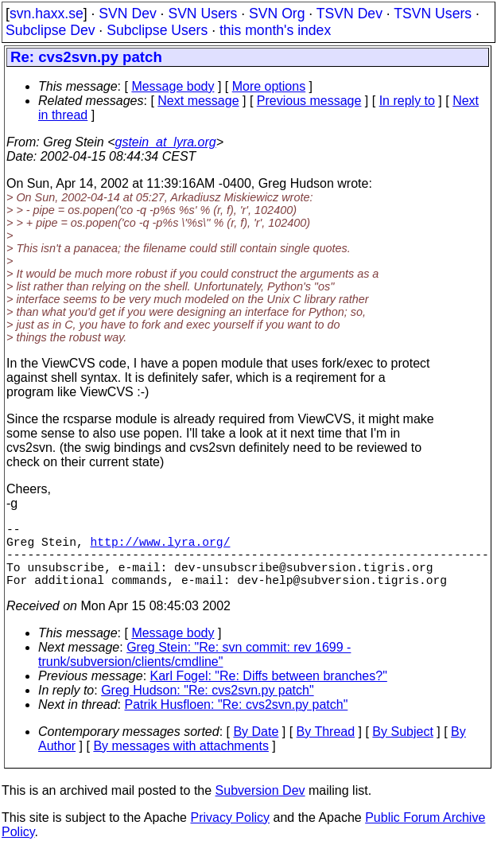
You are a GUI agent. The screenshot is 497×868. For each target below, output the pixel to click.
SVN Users (202, 14)
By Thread (326, 747)
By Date (256, 747)
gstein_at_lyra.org (166, 142)
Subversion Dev (260, 806)
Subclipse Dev (50, 30)
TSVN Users (433, 14)
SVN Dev (127, 14)
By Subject (402, 747)
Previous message (309, 101)
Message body (173, 86)
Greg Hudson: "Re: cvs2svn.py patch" (207, 706)
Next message (198, 101)
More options (269, 86)
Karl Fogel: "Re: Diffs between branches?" (269, 692)
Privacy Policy (230, 833)
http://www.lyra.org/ (161, 547)
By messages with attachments (181, 762)
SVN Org (277, 14)
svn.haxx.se (47, 14)
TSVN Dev (349, 14)
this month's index (275, 30)
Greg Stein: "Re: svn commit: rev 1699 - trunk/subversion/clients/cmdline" (194, 670)
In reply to (407, 101)
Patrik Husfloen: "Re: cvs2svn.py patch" (237, 720)
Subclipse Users (157, 30)
